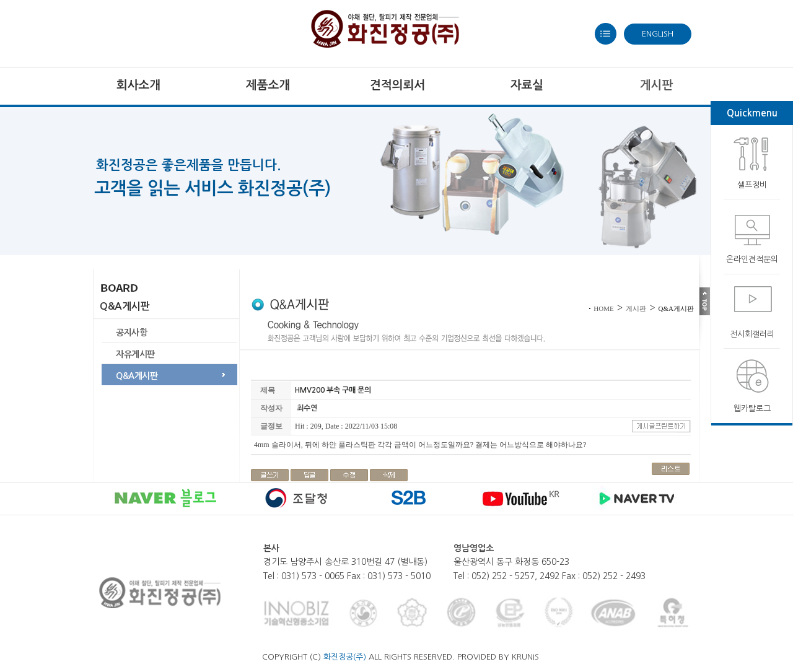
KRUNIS (525, 657)
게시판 (636, 308)
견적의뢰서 (397, 85)
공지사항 (131, 333)
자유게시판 (135, 354)
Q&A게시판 (137, 376)
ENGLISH (658, 34)
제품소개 (268, 85)
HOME (603, 308)
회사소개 (138, 85)
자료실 (527, 85)
